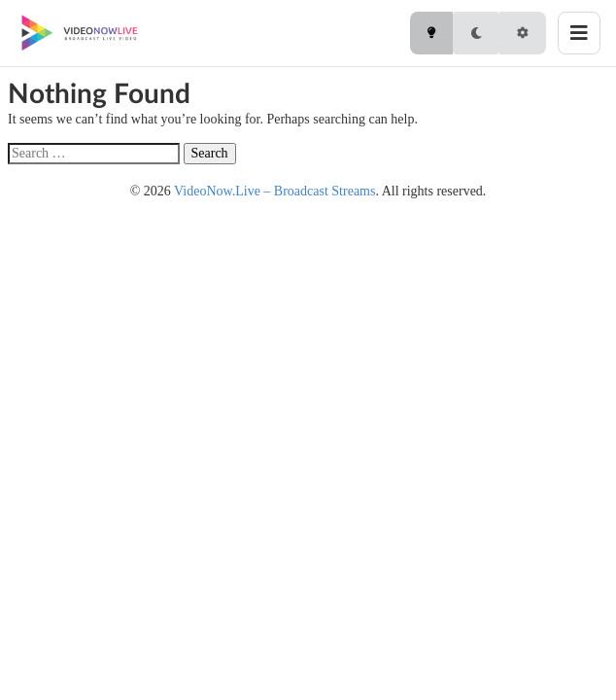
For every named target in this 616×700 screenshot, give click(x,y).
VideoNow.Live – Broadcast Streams (274, 191)
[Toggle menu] (579, 33)
